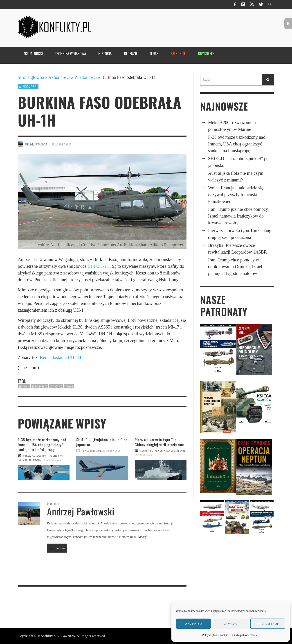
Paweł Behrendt (92, 451)
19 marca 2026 (52, 460)
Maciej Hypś (57, 456)
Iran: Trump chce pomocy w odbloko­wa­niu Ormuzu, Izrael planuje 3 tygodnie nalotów (235, 267)
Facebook (57, 548)
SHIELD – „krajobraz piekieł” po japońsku (102, 442)
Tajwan (69, 386)
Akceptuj (193, 624)
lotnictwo (56, 386)
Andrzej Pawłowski (36, 144)
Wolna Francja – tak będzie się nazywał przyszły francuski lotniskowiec (236, 195)
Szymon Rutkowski (30, 460)
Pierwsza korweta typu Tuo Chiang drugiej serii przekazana (160, 442)
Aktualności (59, 77)
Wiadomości (85, 77)
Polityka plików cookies (215, 635)
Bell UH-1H (99, 266)
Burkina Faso (40, 386)
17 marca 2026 (144, 455)
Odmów (231, 624)
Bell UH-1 (24, 386)
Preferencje (268, 624)
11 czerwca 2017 (61, 144)
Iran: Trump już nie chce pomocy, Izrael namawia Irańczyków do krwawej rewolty (238, 216)
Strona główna (31, 77)
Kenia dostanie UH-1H (61, 357)
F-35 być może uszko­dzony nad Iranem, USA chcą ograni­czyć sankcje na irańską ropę (42, 445)
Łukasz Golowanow (35, 456)
